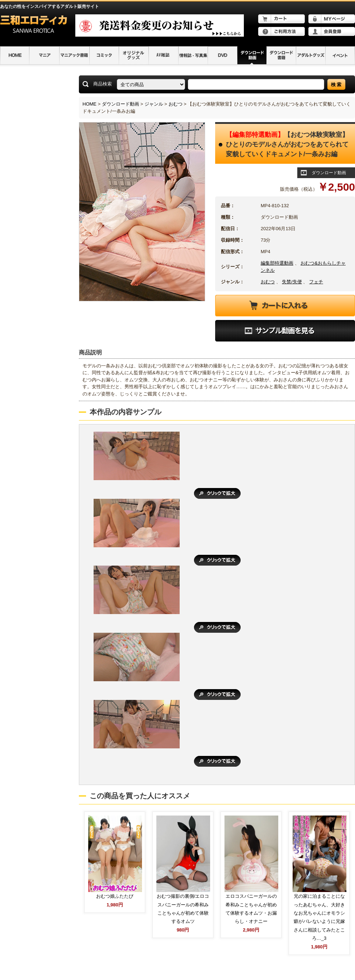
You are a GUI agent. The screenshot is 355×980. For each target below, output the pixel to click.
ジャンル (154, 104)
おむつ (176, 104)
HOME (89, 104)
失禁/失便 (292, 282)
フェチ (316, 282)
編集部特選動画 (277, 263)
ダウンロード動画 (120, 104)
